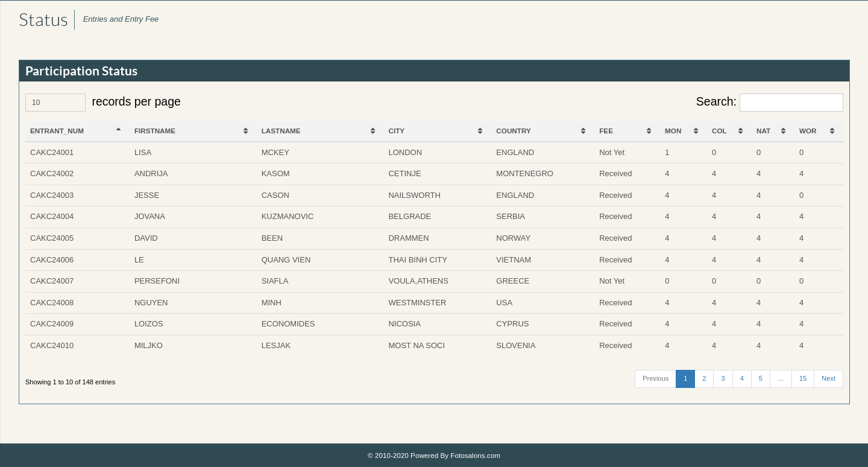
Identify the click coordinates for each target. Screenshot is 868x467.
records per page (103, 103)
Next (829, 378)
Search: (770, 103)
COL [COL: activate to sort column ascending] (719, 131)
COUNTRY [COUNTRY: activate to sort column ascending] (513, 131)
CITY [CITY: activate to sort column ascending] (397, 131)
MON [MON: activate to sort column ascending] (673, 131)
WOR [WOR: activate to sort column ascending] (808, 131)
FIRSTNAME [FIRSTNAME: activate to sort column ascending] (155, 131)
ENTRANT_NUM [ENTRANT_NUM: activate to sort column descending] (57, 131)
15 (803, 378)
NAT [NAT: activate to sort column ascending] (763, 131)
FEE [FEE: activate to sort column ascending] (606, 131)
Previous (656, 378)
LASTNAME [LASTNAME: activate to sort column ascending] (281, 131)
